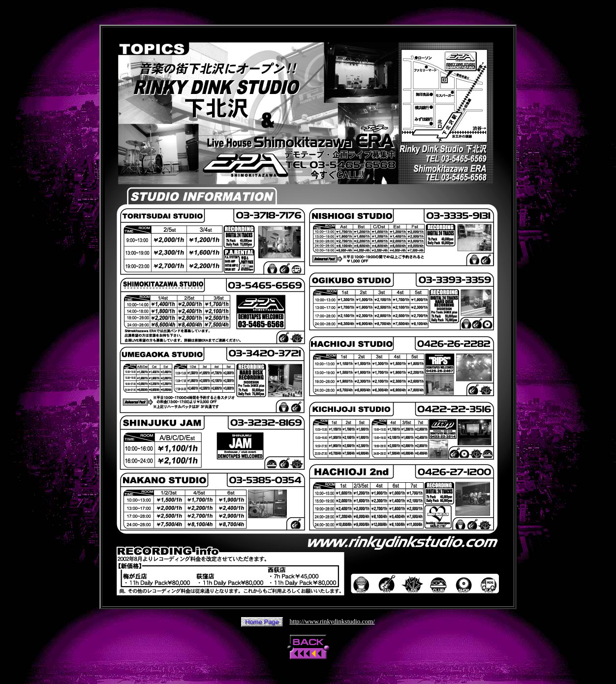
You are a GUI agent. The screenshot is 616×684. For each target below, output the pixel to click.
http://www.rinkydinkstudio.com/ (332, 621)
